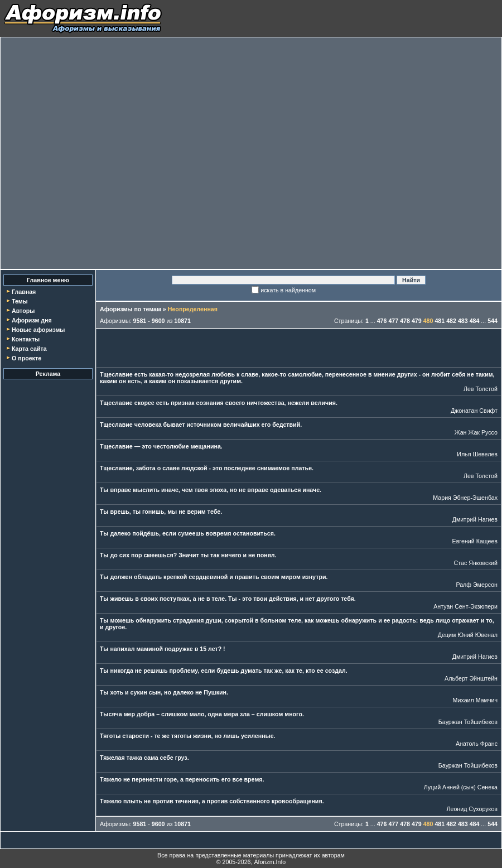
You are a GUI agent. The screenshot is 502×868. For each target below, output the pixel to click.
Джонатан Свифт (474, 411)
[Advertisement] (116, 153)
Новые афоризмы (38, 330)
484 (475, 321)
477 (393, 321)
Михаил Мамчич (475, 700)
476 (382, 321)
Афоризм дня (32, 320)
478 (405, 321)
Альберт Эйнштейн (471, 678)
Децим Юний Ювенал (468, 635)
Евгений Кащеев (475, 541)
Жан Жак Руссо (476, 432)
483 (463, 321)
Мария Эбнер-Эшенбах (465, 498)
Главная (24, 292)
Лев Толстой (481, 389)
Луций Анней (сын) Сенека (461, 787)
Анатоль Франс (477, 744)
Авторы (23, 311)
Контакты (26, 339)
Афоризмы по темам (131, 309)
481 (440, 321)
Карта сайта (29, 349)
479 (417, 321)
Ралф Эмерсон (477, 585)
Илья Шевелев (477, 454)
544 (493, 321)
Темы (20, 301)
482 (451, 321)
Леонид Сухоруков (472, 809)
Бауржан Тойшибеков (468, 722)
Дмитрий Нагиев (475, 519)
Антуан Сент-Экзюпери (465, 606)
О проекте (26, 358)
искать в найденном (288, 290)
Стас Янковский (476, 563)
